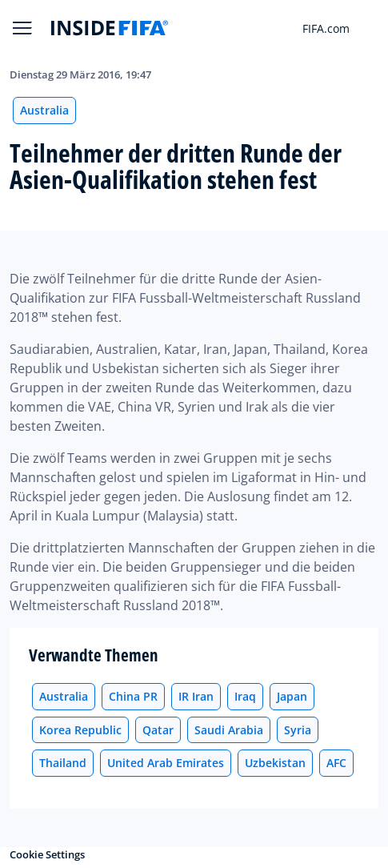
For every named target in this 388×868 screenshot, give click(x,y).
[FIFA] (110, 28)
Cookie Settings (47, 854)
